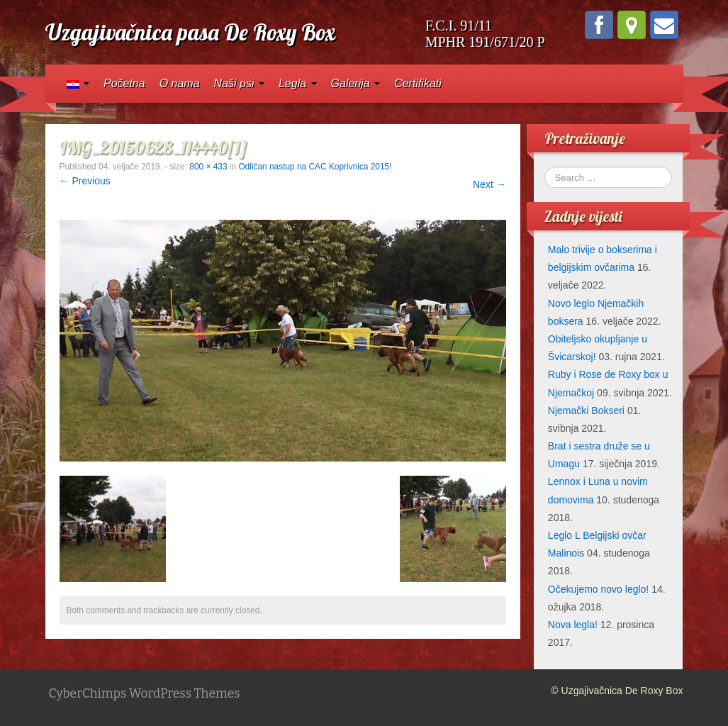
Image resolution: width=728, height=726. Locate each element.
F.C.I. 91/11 (459, 26)
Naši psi (239, 83)
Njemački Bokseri (586, 411)
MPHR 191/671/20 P (485, 42)
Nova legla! (573, 625)
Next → (489, 184)
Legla (298, 83)
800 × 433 (208, 167)
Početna (124, 83)
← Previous (85, 181)
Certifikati (418, 83)
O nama (180, 83)
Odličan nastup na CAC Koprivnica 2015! (315, 167)
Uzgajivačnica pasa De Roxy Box (190, 32)
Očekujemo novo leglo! (598, 589)
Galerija (356, 83)
